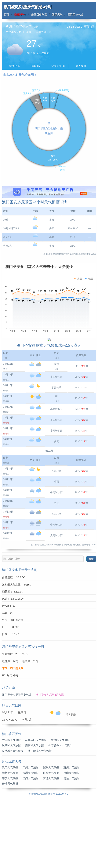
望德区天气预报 (60, 809)
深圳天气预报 (31, 841)
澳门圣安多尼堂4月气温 (50, 763)
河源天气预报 (51, 847)
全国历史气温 (39, 15)
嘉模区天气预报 (34, 814)
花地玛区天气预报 (36, 809)
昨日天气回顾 (12, 774)
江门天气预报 (31, 847)
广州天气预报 (31, 836)
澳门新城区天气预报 (40, 819)
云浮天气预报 (10, 852)
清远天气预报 (71, 847)
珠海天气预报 (51, 841)
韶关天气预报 (51, 836)
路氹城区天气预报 (13, 819)
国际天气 (57, 15)
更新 (87, 27)
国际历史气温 (75, 15)
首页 (6, 15)
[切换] (36, 27)
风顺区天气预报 (11, 814)
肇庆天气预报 (10, 847)
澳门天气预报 (10, 836)
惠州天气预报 (71, 836)
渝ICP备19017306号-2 (58, 862)
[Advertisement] (49, 212)
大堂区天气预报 (11, 809)
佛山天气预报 (71, 841)
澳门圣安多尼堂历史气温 (17, 763)
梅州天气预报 (10, 841)
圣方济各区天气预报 (60, 814)
